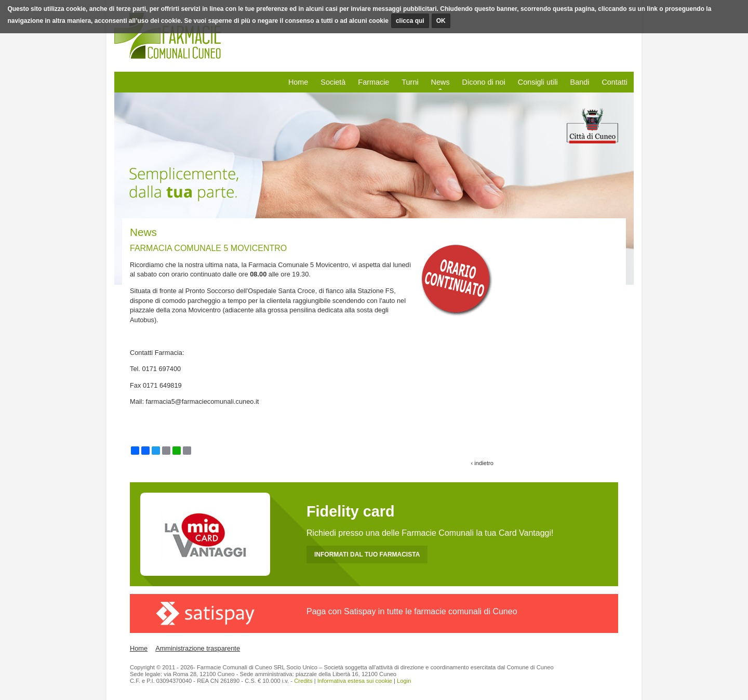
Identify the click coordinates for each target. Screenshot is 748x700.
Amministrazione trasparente (198, 648)
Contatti (615, 82)
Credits (303, 681)
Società (333, 82)
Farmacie (373, 82)
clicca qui (410, 21)
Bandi (580, 82)
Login (404, 681)
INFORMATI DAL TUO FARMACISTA (367, 554)
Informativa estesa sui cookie (355, 681)
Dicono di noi (484, 82)
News (440, 82)
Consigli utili (538, 82)
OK (441, 21)
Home (298, 82)
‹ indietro (482, 463)
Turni (410, 82)
